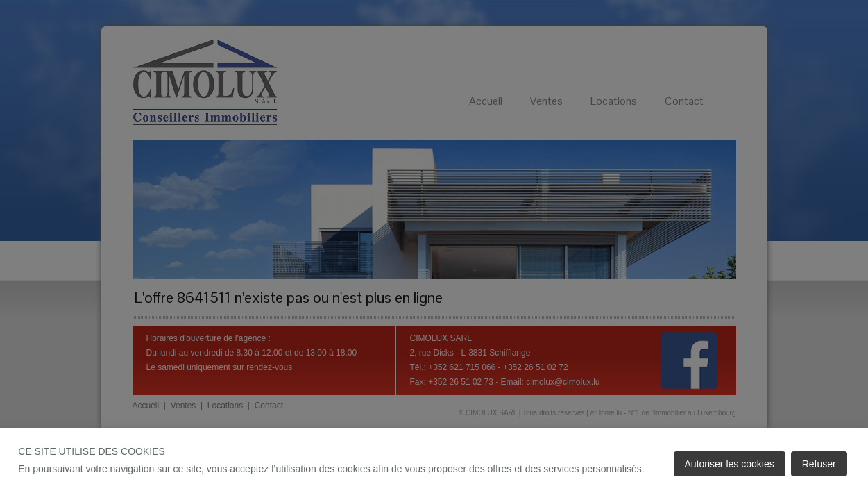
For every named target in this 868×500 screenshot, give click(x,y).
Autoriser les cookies (730, 464)
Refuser (819, 464)
